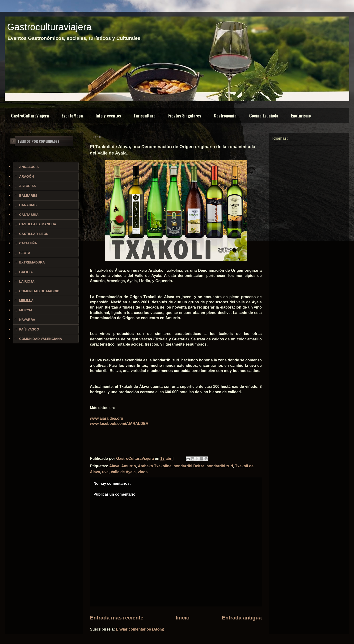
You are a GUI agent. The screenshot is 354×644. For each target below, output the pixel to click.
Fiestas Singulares (185, 116)
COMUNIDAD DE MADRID (39, 291)
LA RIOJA (27, 281)
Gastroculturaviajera (49, 27)
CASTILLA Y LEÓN (34, 234)
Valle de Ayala (123, 472)
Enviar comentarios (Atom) (140, 629)
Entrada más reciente (117, 618)
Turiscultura (145, 116)
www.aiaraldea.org (107, 418)
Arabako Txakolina (155, 466)
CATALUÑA (28, 243)
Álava (114, 466)
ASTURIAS (28, 186)
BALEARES (28, 196)
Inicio (182, 618)
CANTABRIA (29, 215)
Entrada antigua (242, 618)
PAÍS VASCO (29, 329)
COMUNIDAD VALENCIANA (41, 339)
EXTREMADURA (32, 262)
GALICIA (26, 272)
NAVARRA (27, 320)
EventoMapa (72, 116)
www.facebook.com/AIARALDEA (119, 424)
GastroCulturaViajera (30, 116)
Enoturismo (301, 116)
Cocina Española (264, 116)
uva (105, 472)
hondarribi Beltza (189, 466)
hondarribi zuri (220, 466)
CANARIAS (28, 205)
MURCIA (26, 310)
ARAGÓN (26, 176)
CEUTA (25, 253)
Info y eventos (108, 116)
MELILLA (26, 301)
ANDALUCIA (29, 167)
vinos (143, 472)
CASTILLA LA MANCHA (38, 224)
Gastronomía (225, 116)
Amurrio (129, 466)
